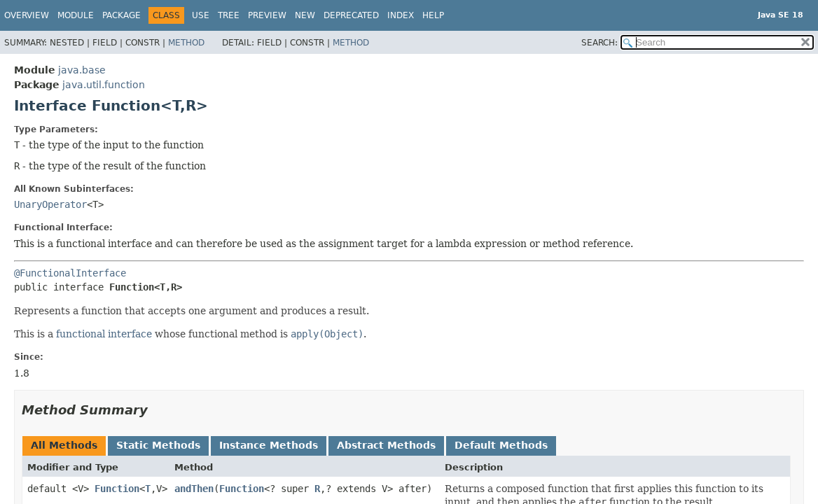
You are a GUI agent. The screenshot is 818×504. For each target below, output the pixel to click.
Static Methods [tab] (158, 445)
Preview (267, 15)
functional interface (104, 334)
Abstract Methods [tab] (386, 445)
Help (433, 15)
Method (186, 43)
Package (122, 15)
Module (76, 15)
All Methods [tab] (64, 445)
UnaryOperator (50, 204)
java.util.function (104, 85)
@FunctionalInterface (70, 273)
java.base (82, 70)
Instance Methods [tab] (269, 445)
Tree (229, 15)
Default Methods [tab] (501, 445)
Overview (27, 15)
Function (117, 489)
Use (201, 15)
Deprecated (351, 15)
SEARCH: (599, 43)
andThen (194, 489)
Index (401, 15)
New (305, 15)
